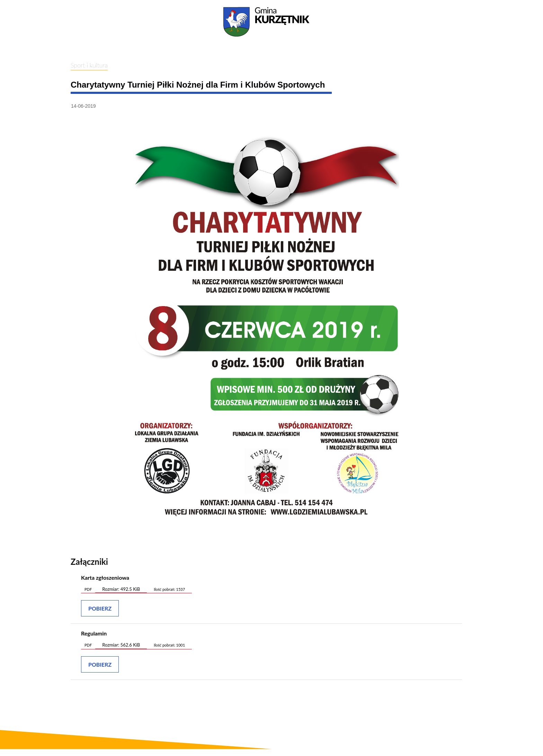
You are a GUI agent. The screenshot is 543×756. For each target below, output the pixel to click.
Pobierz (100, 608)
